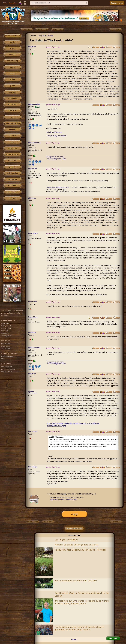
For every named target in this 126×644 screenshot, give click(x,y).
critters (12, 48)
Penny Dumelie (34, 104)
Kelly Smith (33, 169)
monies (12, 73)
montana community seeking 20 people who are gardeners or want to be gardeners (79, 628)
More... (74, 639)
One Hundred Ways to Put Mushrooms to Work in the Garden (82, 594)
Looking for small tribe (66, 540)
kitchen (12, 80)
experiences (12, 148)
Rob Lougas (33, 431)
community (12, 98)
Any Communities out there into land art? (76, 581)
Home (5, 3)
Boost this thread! (74, 529)
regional (12, 129)
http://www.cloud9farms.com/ (58, 188)
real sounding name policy (56, 159)
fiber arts (12, 111)
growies (12, 42)
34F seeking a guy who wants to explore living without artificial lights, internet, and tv (82, 602)
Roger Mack (33, 317)
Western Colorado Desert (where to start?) (76, 545)
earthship (50, 36)
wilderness (12, 105)
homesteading (12, 61)
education (12, 136)
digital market (12, 173)
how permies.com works (55, 157)
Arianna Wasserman (33, 392)
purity (12, 86)
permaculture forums (12, 36)
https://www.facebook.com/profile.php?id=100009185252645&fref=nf (73, 423)
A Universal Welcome (54, 132)
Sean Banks (33, 302)
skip (12, 142)
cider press (12, 161)
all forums (12, 198)
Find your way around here (57, 136)
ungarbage (12, 92)
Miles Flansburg (34, 143)
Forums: (33, 36)
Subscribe (13, 3)
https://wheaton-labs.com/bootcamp (63, 499)
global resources (12, 154)
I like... (30, 123)
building (12, 55)
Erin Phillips (33, 467)
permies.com (12, 179)
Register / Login (117, 3)
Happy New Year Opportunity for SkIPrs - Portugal (80, 550)
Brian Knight (33, 233)
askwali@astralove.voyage (56, 426)
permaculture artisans (12, 123)
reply (74, 514)
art (12, 117)
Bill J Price (32, 47)
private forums (12, 192)
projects (12, 167)
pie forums (12, 186)
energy (12, 67)
